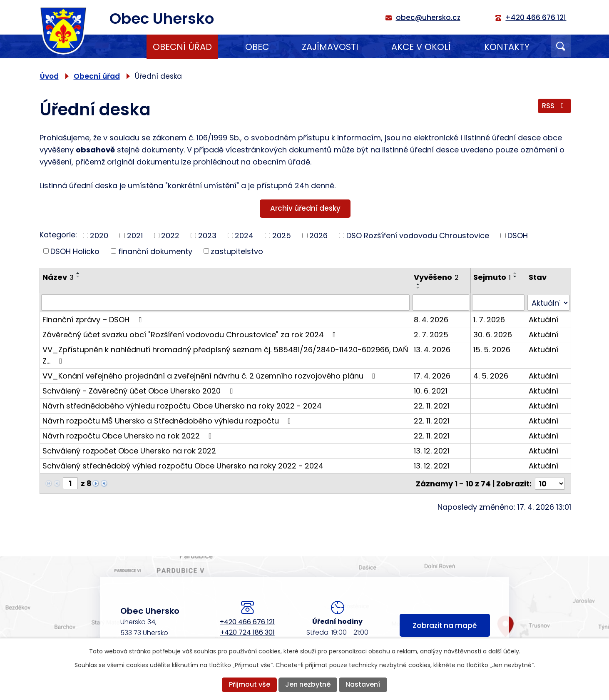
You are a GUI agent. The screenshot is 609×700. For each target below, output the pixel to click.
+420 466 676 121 (247, 622)
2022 (170, 235)
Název (58, 277)
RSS (554, 106)
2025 (282, 235)
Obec (257, 47)
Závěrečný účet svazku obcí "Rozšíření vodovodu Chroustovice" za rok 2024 (191, 334)
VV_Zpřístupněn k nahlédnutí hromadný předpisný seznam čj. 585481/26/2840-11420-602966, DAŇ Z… (225, 355)
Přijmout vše (250, 684)
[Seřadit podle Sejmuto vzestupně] (515, 273)
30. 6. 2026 (493, 334)
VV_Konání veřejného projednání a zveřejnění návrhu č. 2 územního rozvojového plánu (211, 375)
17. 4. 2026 (432, 375)
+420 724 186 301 (247, 632)
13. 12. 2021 (432, 450)
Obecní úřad (182, 47)
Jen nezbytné (308, 684)
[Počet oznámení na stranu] (550, 483)
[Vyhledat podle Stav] (548, 302)
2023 (207, 235)
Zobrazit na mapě (445, 625)
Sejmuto (492, 277)
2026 (318, 235)
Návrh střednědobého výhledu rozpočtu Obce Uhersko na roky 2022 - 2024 (182, 405)
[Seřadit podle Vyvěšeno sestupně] (418, 288)
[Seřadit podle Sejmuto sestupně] (515, 277)
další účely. (504, 651)
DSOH (518, 235)
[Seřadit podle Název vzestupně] (78, 273)
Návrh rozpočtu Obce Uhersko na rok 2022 (129, 435)
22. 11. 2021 (432, 405)
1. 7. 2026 (489, 319)
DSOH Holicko (75, 251)
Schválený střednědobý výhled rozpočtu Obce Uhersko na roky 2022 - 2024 (183, 465)
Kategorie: (58, 235)
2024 (244, 235)
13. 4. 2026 (432, 349)
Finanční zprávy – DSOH (94, 319)
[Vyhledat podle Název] (225, 302)
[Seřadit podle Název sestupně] (78, 277)
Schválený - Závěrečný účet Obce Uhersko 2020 (139, 390)
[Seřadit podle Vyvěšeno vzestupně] (418, 284)
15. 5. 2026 (492, 349)
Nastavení (363, 684)
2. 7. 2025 (431, 334)
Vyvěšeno (436, 277)
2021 (135, 235)
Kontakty (507, 47)
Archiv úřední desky (305, 208)
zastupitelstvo (237, 251)
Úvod (114, 47)
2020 (99, 235)
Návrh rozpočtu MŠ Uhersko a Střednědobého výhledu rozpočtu (168, 420)
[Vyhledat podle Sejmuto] (498, 302)
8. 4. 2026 (431, 319)
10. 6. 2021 (431, 390)
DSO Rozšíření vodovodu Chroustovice (418, 235)
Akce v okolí (421, 47)
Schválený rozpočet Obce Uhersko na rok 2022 (129, 450)
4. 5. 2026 (491, 375)
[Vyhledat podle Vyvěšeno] (441, 302)
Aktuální (543, 319)
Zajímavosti (330, 47)
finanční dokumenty (155, 251)
